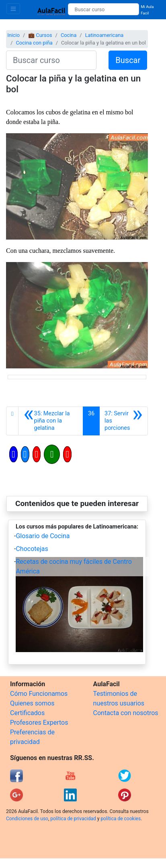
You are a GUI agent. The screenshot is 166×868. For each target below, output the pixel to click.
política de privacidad (73, 819)
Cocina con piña (34, 43)
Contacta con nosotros (126, 713)
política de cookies (121, 819)
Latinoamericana (105, 35)
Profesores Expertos (39, 723)
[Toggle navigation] (13, 9)
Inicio (13, 35)
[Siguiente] (124, 421)
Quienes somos (32, 703)
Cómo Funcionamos (39, 694)
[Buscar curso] (104, 9)
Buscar (128, 60)
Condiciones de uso (27, 819)
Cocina (69, 35)
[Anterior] (51, 421)
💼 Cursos (40, 35)
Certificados (27, 713)
